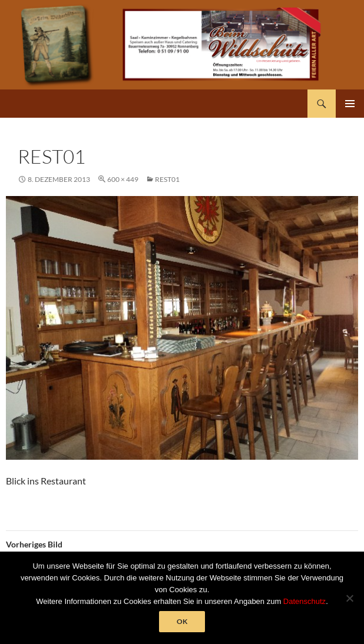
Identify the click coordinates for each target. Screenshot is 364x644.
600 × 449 (123, 179)
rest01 (167, 179)
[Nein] (349, 598)
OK (182, 621)
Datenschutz (305, 601)
